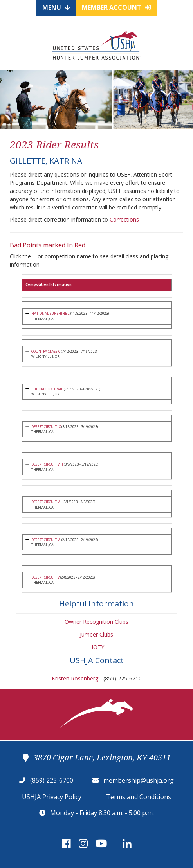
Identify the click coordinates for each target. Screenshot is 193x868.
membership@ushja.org (139, 780)
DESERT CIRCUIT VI (46, 540)
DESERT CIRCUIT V (45, 577)
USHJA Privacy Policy (52, 797)
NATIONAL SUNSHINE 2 (51, 313)
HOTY (97, 647)
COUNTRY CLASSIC (46, 351)
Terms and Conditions (139, 797)
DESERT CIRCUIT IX (46, 427)
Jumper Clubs (96, 634)
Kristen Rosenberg (75, 678)
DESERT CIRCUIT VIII (47, 464)
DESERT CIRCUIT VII (47, 502)
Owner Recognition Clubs (96, 622)
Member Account (116, 7)
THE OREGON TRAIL (47, 389)
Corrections (124, 219)
